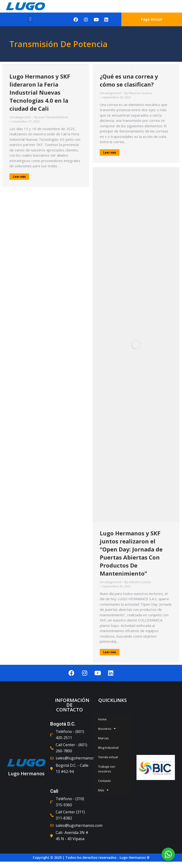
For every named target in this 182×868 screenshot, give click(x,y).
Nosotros (107, 729)
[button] (30, 19)
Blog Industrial (108, 748)
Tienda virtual (108, 757)
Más (103, 790)
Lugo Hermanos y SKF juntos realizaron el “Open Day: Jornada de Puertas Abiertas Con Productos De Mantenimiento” (131, 553)
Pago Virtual (152, 19)
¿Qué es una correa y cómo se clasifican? (129, 80)
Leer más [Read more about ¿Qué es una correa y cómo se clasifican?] (110, 153)
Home (102, 719)
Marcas (103, 738)
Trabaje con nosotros (107, 769)
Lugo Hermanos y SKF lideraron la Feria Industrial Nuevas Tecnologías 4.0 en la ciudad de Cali (40, 92)
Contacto (105, 781)
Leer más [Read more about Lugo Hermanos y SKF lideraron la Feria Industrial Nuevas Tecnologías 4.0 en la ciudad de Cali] (19, 177)
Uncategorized (20, 117)
